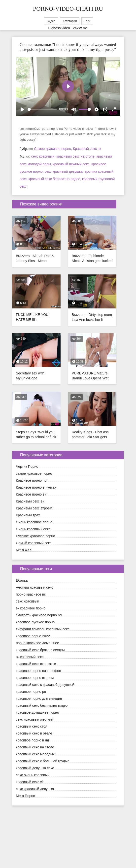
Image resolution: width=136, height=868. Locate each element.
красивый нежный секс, (72, 164)
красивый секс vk (30, 782)
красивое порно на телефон (38, 671)
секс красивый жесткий (34, 719)
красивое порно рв (31, 692)
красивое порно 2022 (33, 636)
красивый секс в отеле (34, 733)
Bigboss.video (59, 28)
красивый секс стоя (32, 726)
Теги (87, 21)
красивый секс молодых (35, 754)
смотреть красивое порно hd (39, 615)
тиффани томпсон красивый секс (43, 629)
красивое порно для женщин (39, 699)
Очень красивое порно (34, 522)
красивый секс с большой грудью (43, 761)
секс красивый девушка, (65, 171)
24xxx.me (80, 28)
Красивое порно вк (31, 494)
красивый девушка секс (35, 768)
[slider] (42, 109)
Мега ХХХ (24, 550)
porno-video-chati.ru (68, 9)
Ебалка (22, 580)
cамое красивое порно (34, 473)
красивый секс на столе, (76, 156)
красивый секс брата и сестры (40, 650)
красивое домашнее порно (37, 712)
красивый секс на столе (35, 747)
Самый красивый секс (34, 543)
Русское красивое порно (35, 536)
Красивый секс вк (87, 149)
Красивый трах (28, 515)
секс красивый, (44, 156)
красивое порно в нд (32, 740)
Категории (70, 21)
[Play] (22, 109)
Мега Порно (25, 796)
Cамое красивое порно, (53, 149)
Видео (51, 21)
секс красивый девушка (35, 789)
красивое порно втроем (35, 678)
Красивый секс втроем (34, 508)
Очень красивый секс (33, 529)
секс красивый (28, 601)
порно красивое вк (31, 594)
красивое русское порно (35, 622)
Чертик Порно (27, 467)
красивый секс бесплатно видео (42, 705)
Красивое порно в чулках (36, 487)
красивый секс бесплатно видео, (55, 179)
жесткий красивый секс (34, 587)
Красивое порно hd (31, 480)
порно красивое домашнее (37, 643)
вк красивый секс (30, 657)
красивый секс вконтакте (36, 664)
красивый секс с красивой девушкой (45, 685)
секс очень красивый (33, 775)
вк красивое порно (31, 608)
